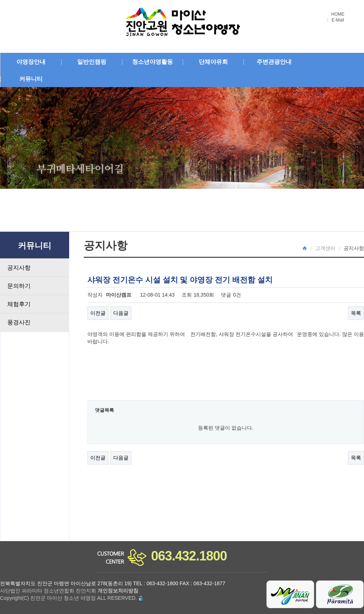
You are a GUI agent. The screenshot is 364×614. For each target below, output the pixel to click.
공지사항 (19, 268)
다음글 (121, 313)
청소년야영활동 (153, 62)
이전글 (98, 313)
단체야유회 (213, 62)
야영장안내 (31, 62)
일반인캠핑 (92, 62)
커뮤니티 (31, 79)
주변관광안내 (274, 62)
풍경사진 (19, 322)
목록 (356, 313)
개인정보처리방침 (118, 591)
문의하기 (19, 286)
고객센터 (325, 248)
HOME (338, 14)
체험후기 (19, 304)
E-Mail (338, 20)
